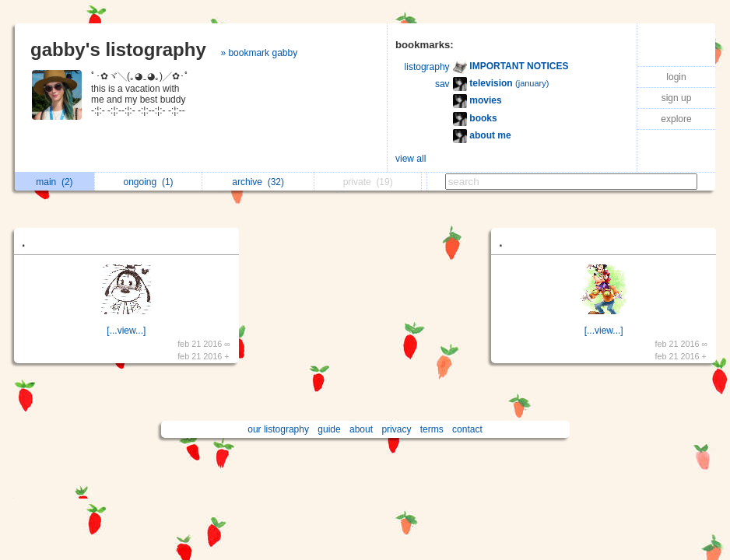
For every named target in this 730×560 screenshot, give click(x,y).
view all (411, 159)
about (361, 429)
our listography (278, 429)
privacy (396, 429)
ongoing (149, 182)
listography (427, 67)
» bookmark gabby (259, 53)
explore (676, 119)
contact (467, 429)
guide (329, 429)
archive (258, 182)
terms (432, 429)
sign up (677, 98)
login (676, 77)
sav (442, 84)
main (54, 182)
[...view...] (126, 331)
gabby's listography (118, 49)
